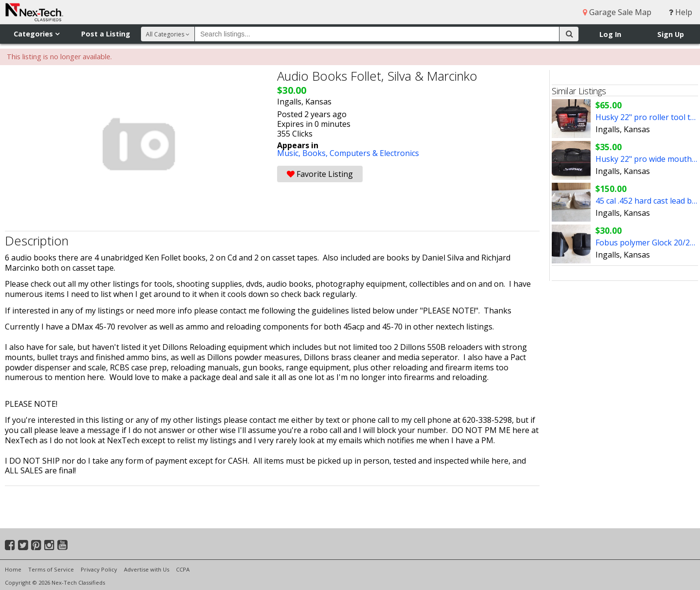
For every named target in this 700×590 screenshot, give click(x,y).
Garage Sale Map (617, 12)
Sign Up (671, 34)
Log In (610, 34)
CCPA (183, 569)
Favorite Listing (320, 174)
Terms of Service (51, 569)
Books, (316, 153)
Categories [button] (36, 34)
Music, (290, 153)
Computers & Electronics (374, 153)
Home (13, 569)
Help (681, 12)
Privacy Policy (99, 569)
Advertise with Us (147, 569)
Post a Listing (106, 34)
